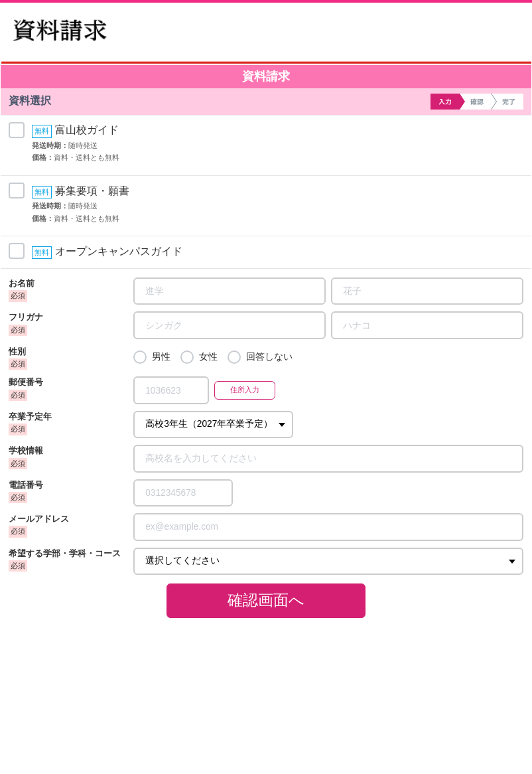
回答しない (269, 357)
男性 (161, 357)
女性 (208, 357)
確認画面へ (266, 600)
